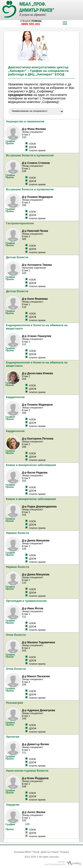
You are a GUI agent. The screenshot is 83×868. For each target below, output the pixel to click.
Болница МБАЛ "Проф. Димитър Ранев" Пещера (41, 852)
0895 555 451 (31, 24)
